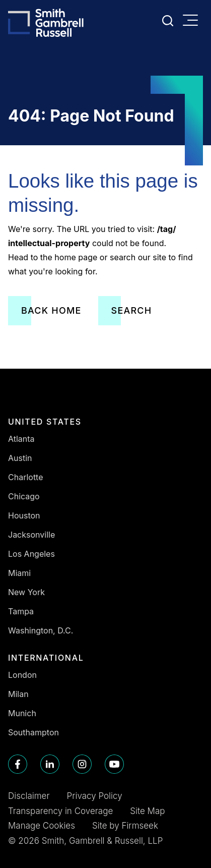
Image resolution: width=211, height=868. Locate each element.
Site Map (147, 811)
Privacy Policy (95, 796)
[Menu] (193, 21)
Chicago (24, 496)
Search (132, 310)
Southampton (33, 732)
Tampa (21, 611)
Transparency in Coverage (60, 811)
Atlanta (21, 439)
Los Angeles (31, 554)
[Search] (168, 21)
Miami (19, 573)
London (22, 675)
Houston (24, 515)
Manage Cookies (42, 826)
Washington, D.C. (41, 630)
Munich (22, 713)
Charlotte (26, 477)
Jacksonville (31, 535)
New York (26, 592)
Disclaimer (29, 796)
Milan (18, 694)
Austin (20, 458)
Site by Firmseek (125, 826)
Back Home (51, 310)
